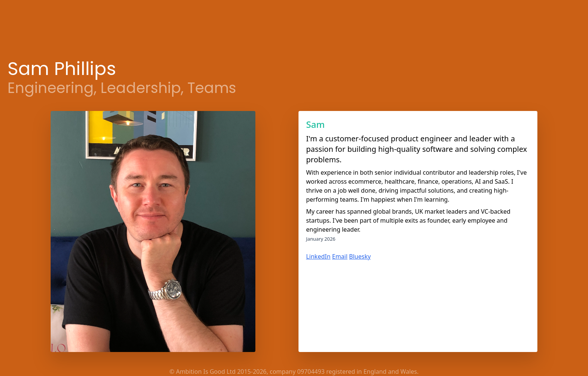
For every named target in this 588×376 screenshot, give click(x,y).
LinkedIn (318, 256)
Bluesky (360, 256)
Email (340, 256)
